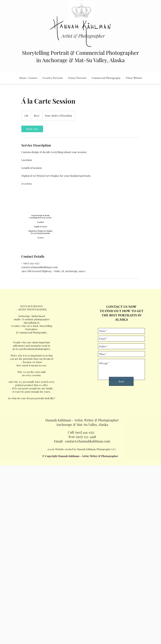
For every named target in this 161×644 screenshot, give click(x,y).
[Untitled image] (40, 228)
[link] (32, 129)
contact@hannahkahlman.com (88, 441)
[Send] (121, 381)
